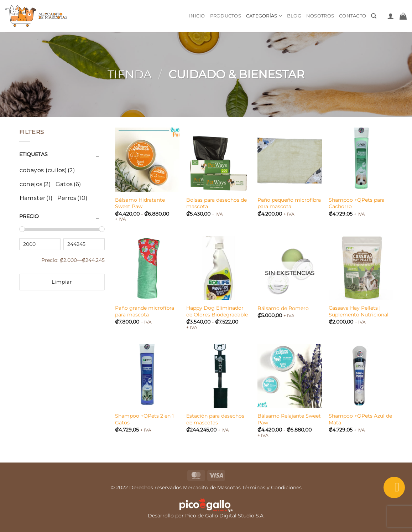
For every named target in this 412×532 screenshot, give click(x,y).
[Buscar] (374, 16)
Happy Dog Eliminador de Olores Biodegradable (217, 311)
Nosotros (320, 16)
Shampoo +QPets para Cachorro (357, 203)
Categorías (264, 16)
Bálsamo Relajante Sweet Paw (289, 419)
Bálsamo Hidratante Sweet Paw (140, 203)
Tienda (130, 74)
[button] (391, 16)
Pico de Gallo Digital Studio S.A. (225, 516)
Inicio (197, 16)
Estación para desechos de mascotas (215, 419)
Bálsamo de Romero (283, 308)
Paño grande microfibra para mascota (145, 311)
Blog (294, 16)
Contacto (353, 16)
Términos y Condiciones (272, 487)
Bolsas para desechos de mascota (217, 203)
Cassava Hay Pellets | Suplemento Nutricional (359, 311)
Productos (226, 16)
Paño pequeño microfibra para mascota (289, 203)
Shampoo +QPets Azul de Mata (360, 419)
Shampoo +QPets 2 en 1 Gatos (144, 419)
